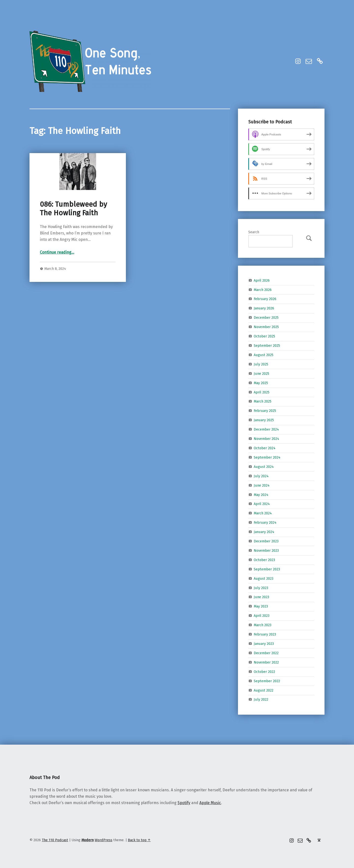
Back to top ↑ (139, 840)
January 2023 (264, 644)
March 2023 (263, 625)
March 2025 (263, 401)
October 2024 (265, 448)
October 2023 (264, 560)
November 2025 (266, 327)
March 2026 (263, 289)
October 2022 (264, 671)
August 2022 (264, 690)
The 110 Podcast (55, 840)
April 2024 (262, 504)
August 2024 (264, 467)
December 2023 (266, 541)
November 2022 (266, 662)
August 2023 (264, 578)
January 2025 (264, 420)
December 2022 (266, 653)
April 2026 (262, 280)
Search (254, 232)
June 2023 (261, 597)
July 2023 (261, 588)
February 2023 (265, 634)
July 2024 (261, 476)
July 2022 (261, 699)
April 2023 (262, 616)
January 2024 (264, 532)
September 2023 (267, 569)
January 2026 (264, 308)
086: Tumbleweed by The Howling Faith (73, 209)
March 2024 (263, 513)
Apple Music (210, 803)
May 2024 (261, 494)
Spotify (184, 803)
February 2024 (265, 522)
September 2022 (267, 681)
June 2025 (261, 373)
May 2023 (261, 606)
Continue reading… (57, 252)
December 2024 (266, 429)
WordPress (103, 840)
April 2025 (262, 392)
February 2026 (265, 299)
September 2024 (267, 457)
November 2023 (266, 550)
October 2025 (264, 336)
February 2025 (265, 411)
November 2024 (266, 439)
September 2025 (267, 346)
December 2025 (266, 318)
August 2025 (264, 355)
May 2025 (261, 383)
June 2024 (262, 485)
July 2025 (261, 364)
